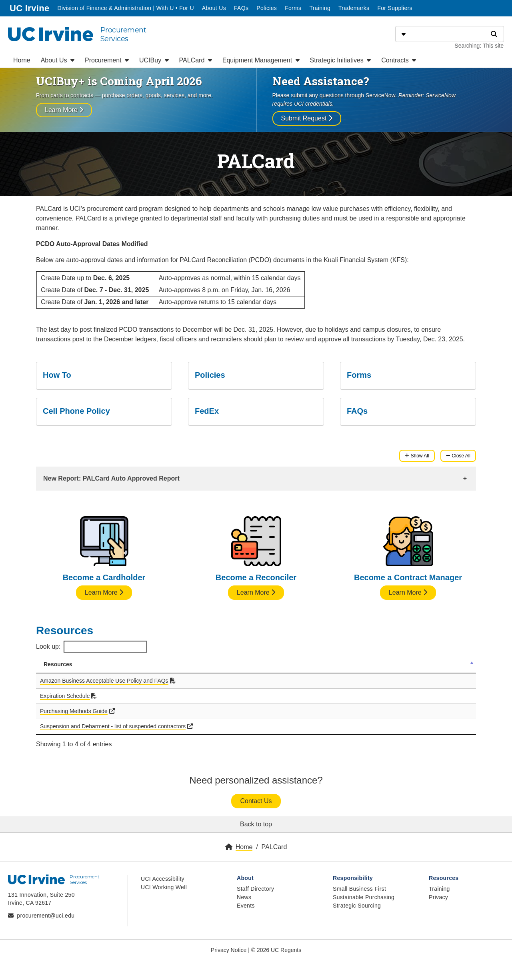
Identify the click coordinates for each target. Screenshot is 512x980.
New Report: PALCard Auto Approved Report (111, 478)
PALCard (196, 60)
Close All (458, 456)
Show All (417, 456)
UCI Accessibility (163, 879)
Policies (267, 8)
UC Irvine (30, 7)
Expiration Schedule (65, 696)
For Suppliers (395, 8)
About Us (214, 8)
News (244, 897)
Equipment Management (261, 60)
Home (22, 60)
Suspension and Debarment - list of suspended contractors (113, 726)
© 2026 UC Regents (276, 950)
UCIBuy (154, 60)
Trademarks (354, 8)
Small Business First (359, 889)
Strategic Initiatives (341, 60)
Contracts (399, 60)
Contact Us (256, 801)
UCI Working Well (164, 887)
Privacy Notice (229, 950)
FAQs (241, 8)
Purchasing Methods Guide (74, 711)
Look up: (91, 647)
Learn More (64, 110)
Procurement (107, 60)
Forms (293, 8)
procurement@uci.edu (46, 916)
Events (246, 906)
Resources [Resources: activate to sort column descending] (58, 664)
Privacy (438, 897)
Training (320, 8)
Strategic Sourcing (357, 906)
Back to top (256, 824)
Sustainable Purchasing (364, 897)
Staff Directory (255, 889)
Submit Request (307, 118)
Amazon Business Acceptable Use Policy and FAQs (104, 681)
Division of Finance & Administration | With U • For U (126, 7)
